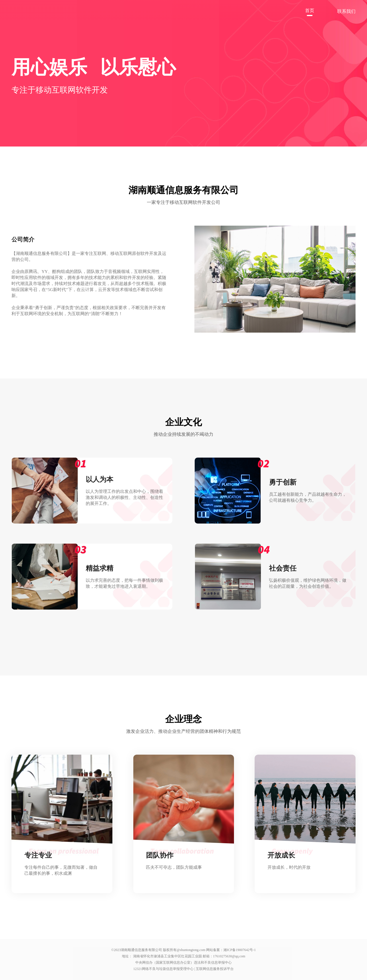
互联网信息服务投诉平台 (215, 969)
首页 (310, 10)
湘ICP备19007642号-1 (240, 950)
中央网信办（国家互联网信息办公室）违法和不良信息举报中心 (183, 963)
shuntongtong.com (193, 950)
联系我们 (346, 11)
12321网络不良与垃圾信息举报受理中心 (164, 969)
